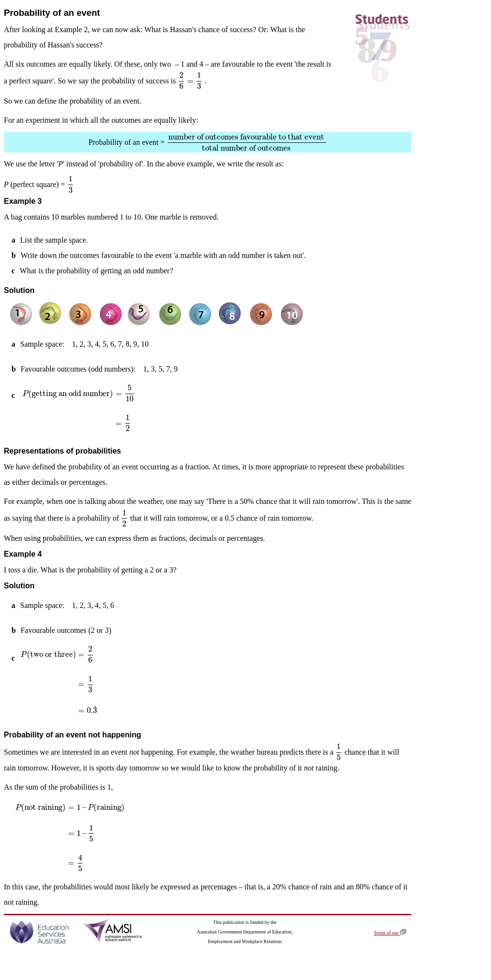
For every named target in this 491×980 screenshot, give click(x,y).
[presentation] (190, 81)
